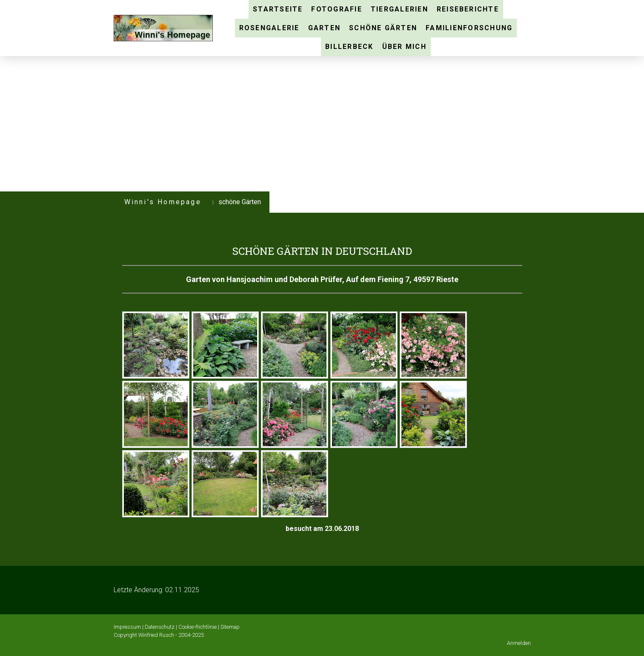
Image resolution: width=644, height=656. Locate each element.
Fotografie (336, 9)
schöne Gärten (383, 28)
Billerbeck (349, 47)
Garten (324, 28)
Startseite (278, 9)
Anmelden (519, 643)
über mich (404, 47)
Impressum (127, 627)
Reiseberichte (468, 9)
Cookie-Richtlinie (197, 627)
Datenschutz (160, 627)
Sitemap (230, 627)
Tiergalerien (399, 9)
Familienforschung (469, 28)
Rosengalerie (269, 28)
